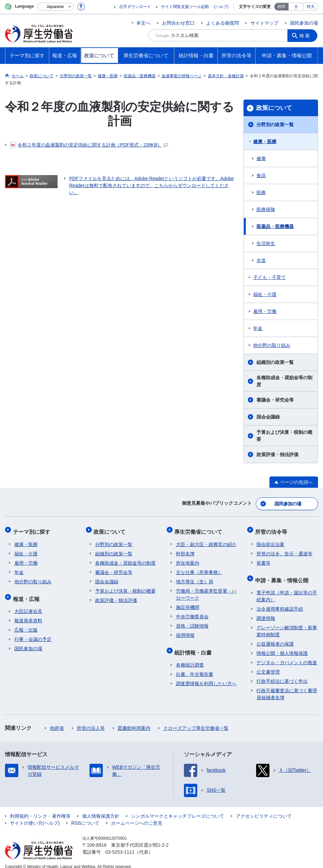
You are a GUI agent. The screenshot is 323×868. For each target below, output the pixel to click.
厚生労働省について (200, 529)
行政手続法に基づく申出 (282, 674)
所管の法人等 (91, 721)
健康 (261, 158)
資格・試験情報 (192, 622)
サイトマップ (264, 23)
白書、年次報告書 (195, 667)
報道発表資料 (28, 613)
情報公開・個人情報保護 (282, 646)
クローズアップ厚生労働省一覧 (196, 721)
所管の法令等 (272, 529)
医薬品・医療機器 (275, 226)
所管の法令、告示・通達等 (284, 549)
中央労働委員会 (192, 612)
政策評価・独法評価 (277, 454)
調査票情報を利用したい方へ (206, 676)
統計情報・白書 (195, 646)
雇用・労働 (265, 311)
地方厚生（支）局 (195, 577)
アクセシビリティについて (264, 809)
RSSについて (85, 816)
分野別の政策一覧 (275, 125)
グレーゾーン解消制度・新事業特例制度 (287, 624)
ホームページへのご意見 (137, 816)
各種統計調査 (190, 658)
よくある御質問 (223, 23)
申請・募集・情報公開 (283, 574)
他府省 (57, 721)
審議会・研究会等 (275, 400)
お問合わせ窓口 (178, 23)
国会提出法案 (270, 540)
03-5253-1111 (120, 845)
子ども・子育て (269, 277)
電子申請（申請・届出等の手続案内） (287, 589)
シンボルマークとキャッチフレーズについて (178, 809)
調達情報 (266, 611)
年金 (258, 328)
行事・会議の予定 (33, 632)
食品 (261, 175)
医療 (261, 192)
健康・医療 (265, 142)
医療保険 (266, 209)
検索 (306, 35)
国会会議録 (268, 417)
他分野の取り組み (272, 345)
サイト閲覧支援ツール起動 (185, 7)
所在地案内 (188, 559)
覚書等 (263, 559)
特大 (311, 7)
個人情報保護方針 (101, 809)
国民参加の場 (304, 23)
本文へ (143, 23)
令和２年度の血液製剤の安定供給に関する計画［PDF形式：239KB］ (89, 145)
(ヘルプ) (221, 7)
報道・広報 (28, 593)
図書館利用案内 (134, 721)
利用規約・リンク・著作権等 (40, 809)
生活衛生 (266, 243)
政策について (274, 108)
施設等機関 (188, 603)
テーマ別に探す (33, 529)
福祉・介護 (265, 294)
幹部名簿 (185, 549)
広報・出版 (26, 623)
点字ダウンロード (135, 7)
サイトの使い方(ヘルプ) (35, 816)
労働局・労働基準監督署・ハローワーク (206, 590)
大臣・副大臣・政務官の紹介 (206, 540)
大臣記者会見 (28, 604)
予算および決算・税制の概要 (284, 436)
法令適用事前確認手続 (280, 602)
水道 (261, 260)
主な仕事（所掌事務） (199, 568)
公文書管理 (268, 665)
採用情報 (185, 631)
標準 (281, 7)
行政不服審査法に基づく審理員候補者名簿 (287, 687)
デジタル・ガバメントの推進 (287, 655)
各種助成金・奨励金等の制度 (284, 381)
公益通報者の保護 (275, 637)
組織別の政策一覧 (275, 362)
